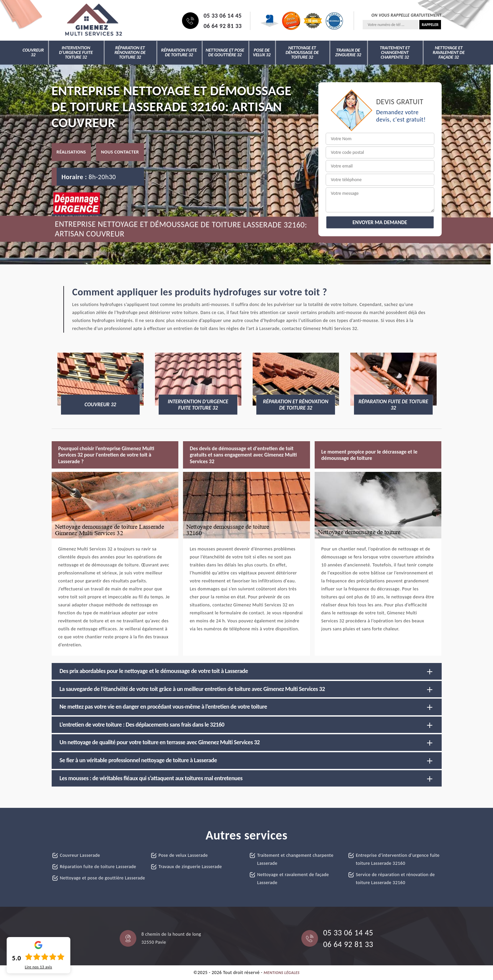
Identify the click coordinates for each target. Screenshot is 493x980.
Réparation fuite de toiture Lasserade (98, 867)
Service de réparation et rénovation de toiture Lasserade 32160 (395, 879)
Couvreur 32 (33, 52)
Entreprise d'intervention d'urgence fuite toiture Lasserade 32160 (398, 859)
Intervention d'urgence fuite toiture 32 (76, 52)
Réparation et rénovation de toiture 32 (130, 52)
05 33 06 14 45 (223, 16)
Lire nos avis (38, 967)
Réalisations (71, 152)
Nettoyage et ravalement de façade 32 (449, 52)
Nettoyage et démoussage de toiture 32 (302, 52)
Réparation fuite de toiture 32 (179, 52)
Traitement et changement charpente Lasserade (295, 859)
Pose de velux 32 (262, 52)
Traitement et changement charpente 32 (395, 52)
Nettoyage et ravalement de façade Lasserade (293, 879)
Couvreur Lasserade (80, 855)
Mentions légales (282, 973)
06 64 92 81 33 (223, 26)
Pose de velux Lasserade (183, 855)
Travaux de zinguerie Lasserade (190, 867)
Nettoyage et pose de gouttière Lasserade (103, 878)
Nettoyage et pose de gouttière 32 (225, 52)
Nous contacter (120, 152)
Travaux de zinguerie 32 (348, 52)
